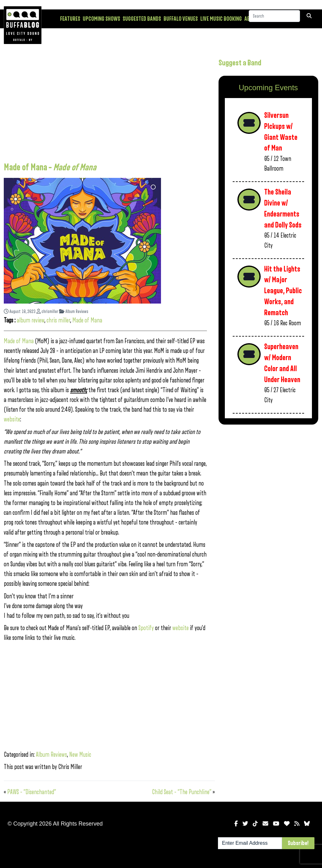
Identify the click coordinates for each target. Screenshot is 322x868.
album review (31, 320)
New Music (80, 755)
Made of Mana (87, 320)
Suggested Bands (142, 19)
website (12, 419)
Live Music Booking (221, 19)
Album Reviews (74, 312)
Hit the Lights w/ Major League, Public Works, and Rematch (283, 291)
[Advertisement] (105, 105)
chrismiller (47, 312)
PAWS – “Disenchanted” (32, 792)
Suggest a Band (240, 63)
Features (70, 19)
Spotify (146, 628)
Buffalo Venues (181, 19)
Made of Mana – (50, 168)
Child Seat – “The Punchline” (182, 792)
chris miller (58, 320)
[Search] (274, 19)
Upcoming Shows (101, 19)
